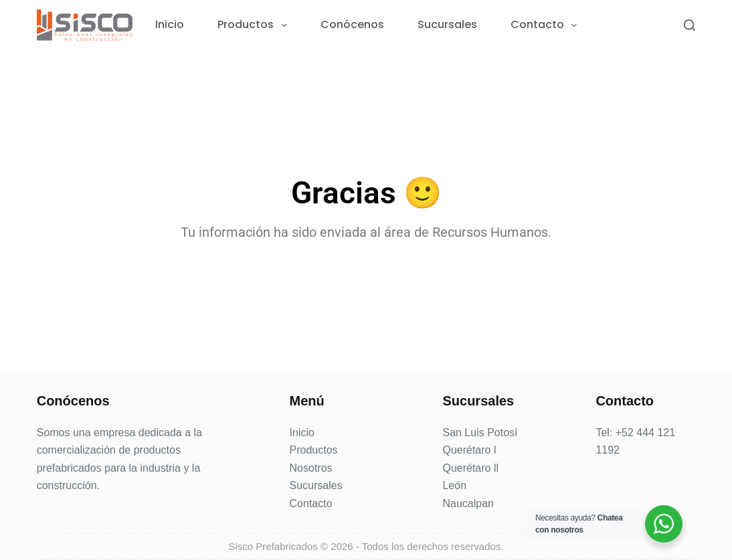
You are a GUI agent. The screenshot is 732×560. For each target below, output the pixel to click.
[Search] (690, 25)
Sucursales (447, 25)
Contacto (546, 25)
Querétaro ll (470, 468)
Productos (255, 25)
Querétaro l (469, 450)
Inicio (170, 25)
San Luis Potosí (480, 433)
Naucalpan (468, 503)
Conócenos (352, 25)
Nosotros (311, 468)
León (454, 485)
